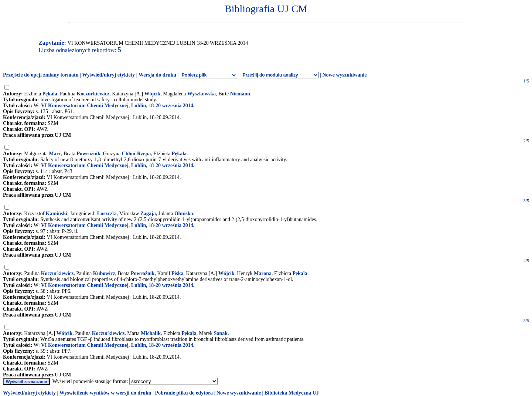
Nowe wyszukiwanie (344, 75)
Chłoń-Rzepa (137, 154)
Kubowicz (104, 273)
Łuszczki (107, 214)
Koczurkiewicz (93, 94)
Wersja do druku (157, 75)
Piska (178, 273)
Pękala (50, 94)
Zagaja (148, 214)
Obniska (184, 214)
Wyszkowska (202, 94)
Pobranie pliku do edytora (184, 393)
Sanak (221, 333)
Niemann (240, 94)
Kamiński (57, 214)
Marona (263, 273)
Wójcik (153, 94)
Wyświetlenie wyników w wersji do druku (105, 393)
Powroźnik (88, 154)
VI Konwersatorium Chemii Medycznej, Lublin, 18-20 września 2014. (118, 106)
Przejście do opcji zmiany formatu (41, 75)
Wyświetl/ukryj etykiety (108, 75)
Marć (55, 154)
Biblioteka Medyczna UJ (292, 393)
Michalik (151, 333)
